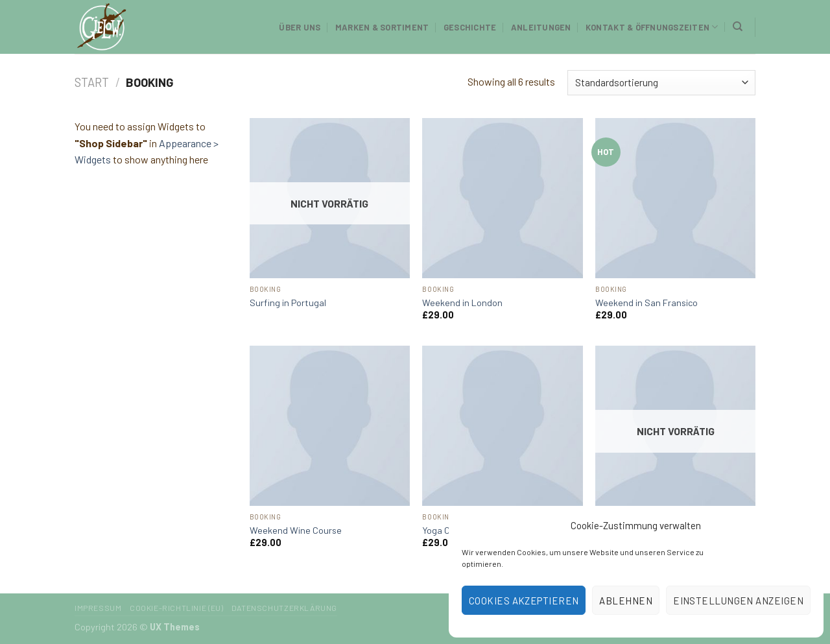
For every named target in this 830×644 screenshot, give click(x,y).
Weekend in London (462, 303)
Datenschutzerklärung (284, 608)
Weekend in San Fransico (646, 303)
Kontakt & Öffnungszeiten (652, 27)
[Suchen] (738, 27)
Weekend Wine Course (296, 530)
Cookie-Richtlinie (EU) (176, 608)
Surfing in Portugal (288, 303)
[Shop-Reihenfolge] (661, 83)
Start (92, 82)
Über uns (300, 27)
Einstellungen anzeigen (738, 601)
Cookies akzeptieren (524, 601)
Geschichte (470, 27)
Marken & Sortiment (382, 27)
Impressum (98, 608)
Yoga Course (448, 530)
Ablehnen (626, 601)
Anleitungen (541, 27)
